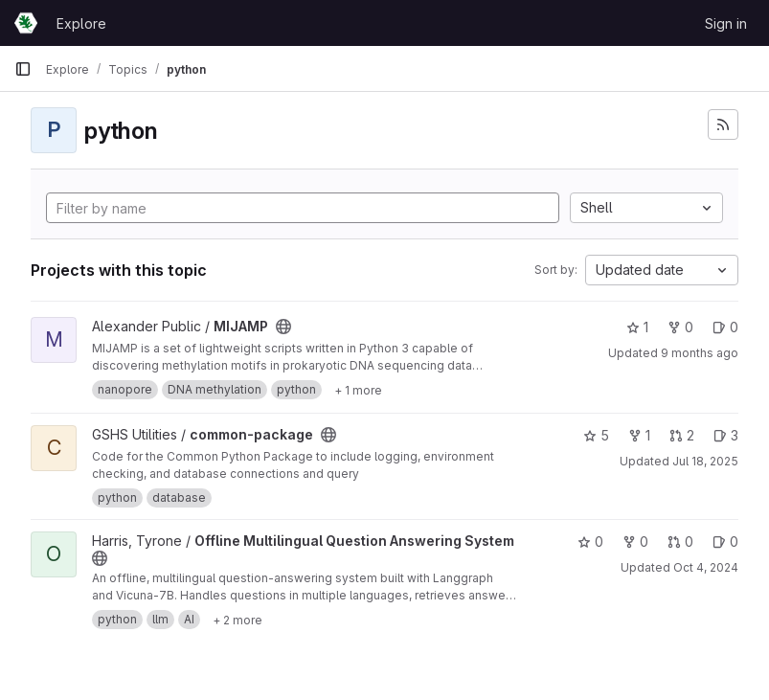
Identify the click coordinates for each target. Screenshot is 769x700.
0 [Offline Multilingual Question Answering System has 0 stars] (590, 542)
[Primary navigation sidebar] (23, 69)
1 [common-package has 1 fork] (639, 435)
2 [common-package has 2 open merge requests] (682, 435)
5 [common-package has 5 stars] (596, 435)
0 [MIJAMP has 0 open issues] (725, 327)
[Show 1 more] (358, 390)
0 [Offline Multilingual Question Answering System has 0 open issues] (725, 542)
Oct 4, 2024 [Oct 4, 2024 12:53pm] (706, 567)
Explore (81, 23)
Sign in (726, 23)
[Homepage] (26, 23)
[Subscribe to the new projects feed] (723, 124)
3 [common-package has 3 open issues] (726, 435)
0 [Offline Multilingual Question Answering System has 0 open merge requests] (680, 542)
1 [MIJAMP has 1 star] (637, 327)
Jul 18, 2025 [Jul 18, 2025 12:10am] (705, 461)
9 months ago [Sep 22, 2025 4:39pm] (700, 353)
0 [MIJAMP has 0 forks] (680, 327)
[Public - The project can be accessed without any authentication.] (283, 327)
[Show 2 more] (237, 620)
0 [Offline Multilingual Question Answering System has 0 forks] (635, 542)
